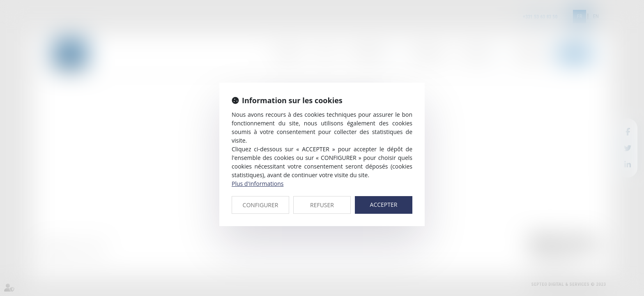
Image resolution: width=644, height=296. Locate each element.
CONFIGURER (261, 205)
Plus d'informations (258, 184)
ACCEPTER (384, 205)
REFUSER (322, 205)
